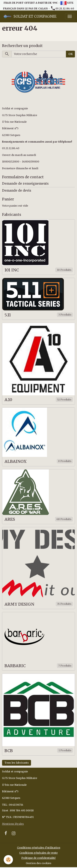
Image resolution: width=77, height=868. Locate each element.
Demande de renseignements (25, 184)
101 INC (12, 270)
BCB (9, 751)
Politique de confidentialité (38, 858)
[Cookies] (8, 860)
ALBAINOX (16, 461)
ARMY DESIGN (19, 604)
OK (71, 54)
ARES (10, 519)
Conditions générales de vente (38, 853)
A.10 (8, 400)
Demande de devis (17, 190)
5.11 (8, 315)
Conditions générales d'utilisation (39, 848)
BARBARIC (15, 666)
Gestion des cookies (39, 863)
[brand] (30, 16)
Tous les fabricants (17, 763)
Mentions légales (13, 824)
